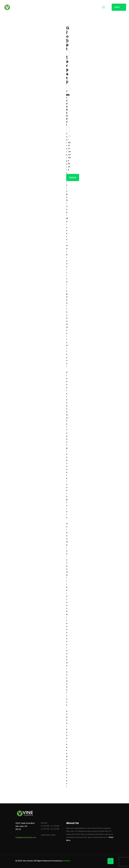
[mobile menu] (103, 7)
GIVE (119, 7)
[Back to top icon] (111, 861)
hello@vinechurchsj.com (26, 837)
